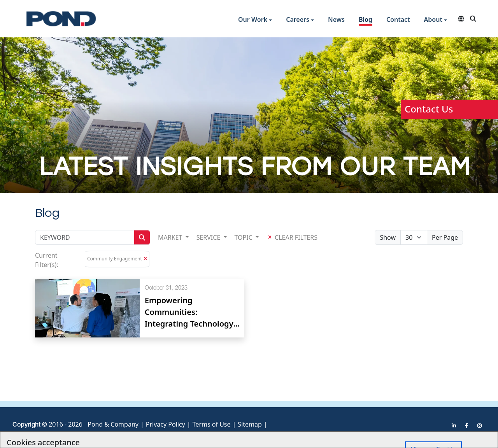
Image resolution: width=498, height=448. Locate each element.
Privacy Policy (166, 424)
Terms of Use (212, 424)
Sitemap (250, 424)
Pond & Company (113, 424)
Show (388, 237)
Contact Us (429, 109)
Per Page (445, 237)
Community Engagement (115, 259)
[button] (255, 20)
